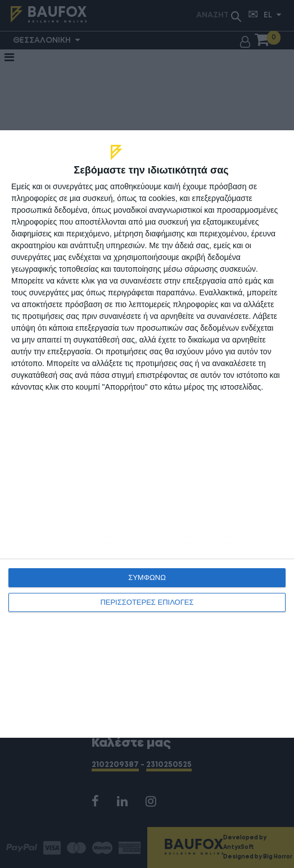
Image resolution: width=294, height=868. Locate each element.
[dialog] (147, 434)
